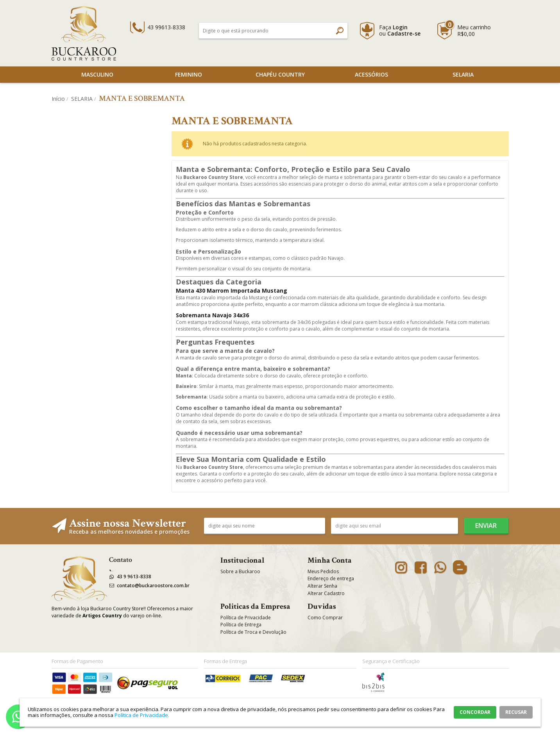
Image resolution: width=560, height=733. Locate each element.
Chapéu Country (280, 74)
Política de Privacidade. (142, 715)
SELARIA (463, 74)
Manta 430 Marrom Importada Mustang (232, 291)
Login (400, 27)
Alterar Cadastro (326, 593)
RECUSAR (516, 712)
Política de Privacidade (246, 618)
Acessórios (371, 74)
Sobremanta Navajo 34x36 (212, 315)
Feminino (189, 74)
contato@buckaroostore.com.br (153, 586)
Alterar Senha (322, 586)
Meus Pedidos (323, 571)
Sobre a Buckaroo (240, 571)
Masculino (97, 74)
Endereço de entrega (331, 578)
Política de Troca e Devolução (253, 632)
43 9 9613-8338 (134, 577)
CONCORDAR (475, 712)
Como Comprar (325, 618)
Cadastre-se (404, 33)
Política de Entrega (241, 625)
